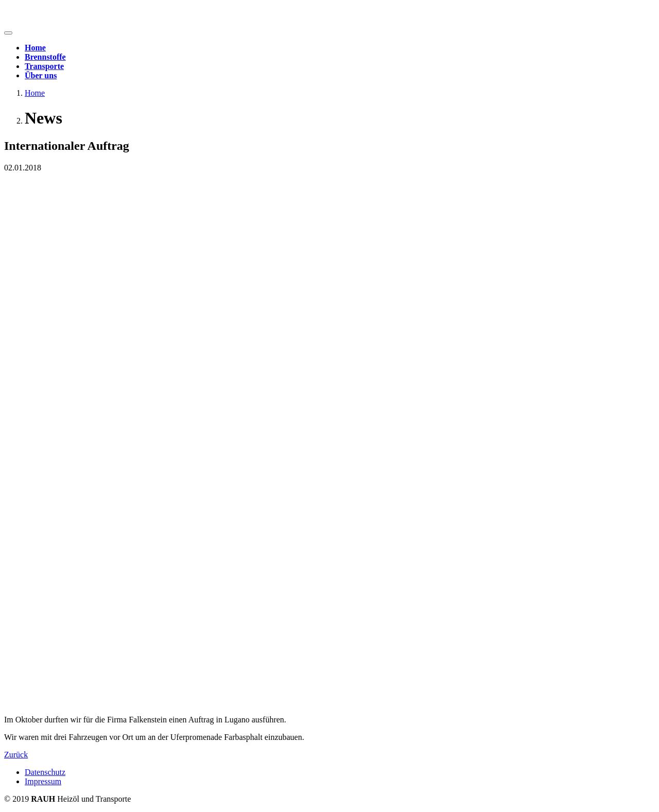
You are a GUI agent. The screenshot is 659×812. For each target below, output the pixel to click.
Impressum (43, 781)
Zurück (16, 755)
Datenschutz (45, 772)
